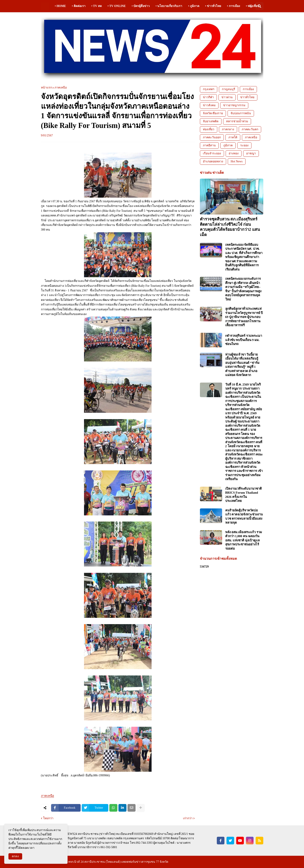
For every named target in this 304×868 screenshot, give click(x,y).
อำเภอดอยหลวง (213, 161)
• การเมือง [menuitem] (233, 6)
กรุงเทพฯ (209, 89)
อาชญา (251, 153)
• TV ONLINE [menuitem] (117, 6)
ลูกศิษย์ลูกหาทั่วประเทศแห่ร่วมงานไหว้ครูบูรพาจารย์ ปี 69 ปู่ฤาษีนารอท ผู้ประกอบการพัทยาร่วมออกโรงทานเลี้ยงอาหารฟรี (244, 317)
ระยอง (244, 145)
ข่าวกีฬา (208, 97)
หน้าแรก (46, 88)
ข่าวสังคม (209, 105)
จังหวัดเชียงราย (213, 113)
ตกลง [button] (15, 856)
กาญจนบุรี (229, 89)
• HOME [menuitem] (60, 6)
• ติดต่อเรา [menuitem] (79, 6)
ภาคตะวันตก (250, 129)
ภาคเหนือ (61, 88)
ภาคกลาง (228, 129)
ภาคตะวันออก (212, 137)
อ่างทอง (234, 153)
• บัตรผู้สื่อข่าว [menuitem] (141, 6)
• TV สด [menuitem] (97, 6)
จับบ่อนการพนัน (241, 113)
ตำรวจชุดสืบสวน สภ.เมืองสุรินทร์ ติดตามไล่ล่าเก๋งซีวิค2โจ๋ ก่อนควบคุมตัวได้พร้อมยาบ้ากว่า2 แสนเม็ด (230, 227)
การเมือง (248, 89)
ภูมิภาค (228, 145)
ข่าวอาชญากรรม (234, 105)
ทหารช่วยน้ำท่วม (237, 121)
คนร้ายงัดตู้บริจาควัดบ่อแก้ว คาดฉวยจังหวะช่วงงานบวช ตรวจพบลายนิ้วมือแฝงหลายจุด (244, 517)
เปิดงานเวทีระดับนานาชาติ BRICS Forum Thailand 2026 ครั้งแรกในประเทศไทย (244, 495)
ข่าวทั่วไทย (247, 97)
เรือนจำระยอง (212, 153)
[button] (251, 6)
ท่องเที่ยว (209, 129)
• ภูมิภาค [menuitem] (194, 6)
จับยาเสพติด (211, 121)
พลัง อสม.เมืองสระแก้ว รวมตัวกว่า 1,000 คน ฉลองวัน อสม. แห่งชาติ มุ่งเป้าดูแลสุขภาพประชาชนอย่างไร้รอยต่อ (244, 540)
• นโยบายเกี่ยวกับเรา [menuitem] (169, 6)
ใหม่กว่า (48, 818)
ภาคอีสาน (209, 145)
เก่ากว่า (188, 818)
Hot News (237, 161)
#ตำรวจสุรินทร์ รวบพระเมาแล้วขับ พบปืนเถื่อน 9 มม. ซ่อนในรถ (244, 340)
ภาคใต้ (233, 137)
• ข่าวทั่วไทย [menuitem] (213, 6)
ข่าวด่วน (227, 97)
